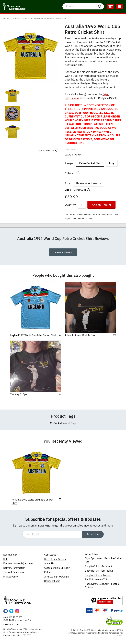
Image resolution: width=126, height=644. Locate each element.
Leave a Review (63, 252)
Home (6, 18)
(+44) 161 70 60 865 (13, 617)
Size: (68, 183)
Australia (17, 18)
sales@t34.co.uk (11, 624)
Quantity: (71, 205)
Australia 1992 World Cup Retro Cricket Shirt (45, 18)
